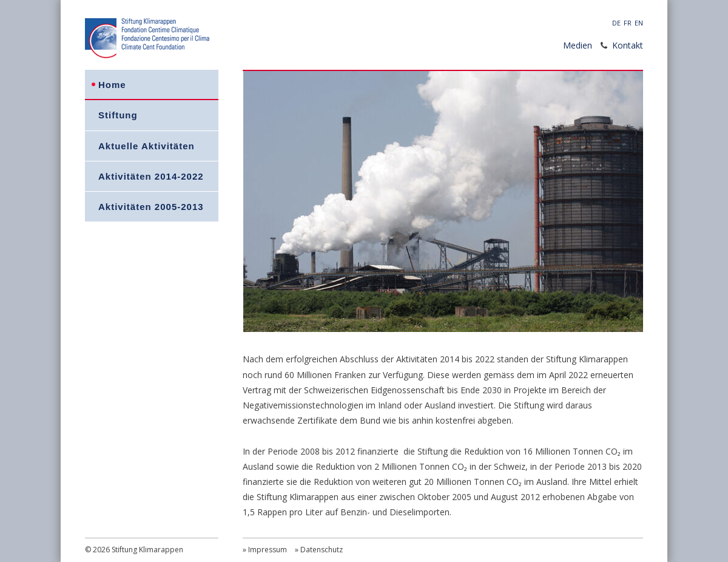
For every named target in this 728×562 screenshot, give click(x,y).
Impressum (268, 550)
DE (616, 23)
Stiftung (118, 115)
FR (628, 23)
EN (639, 23)
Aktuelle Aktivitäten (147, 146)
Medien (578, 45)
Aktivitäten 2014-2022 (151, 176)
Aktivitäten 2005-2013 (151, 207)
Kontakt (628, 45)
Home (112, 85)
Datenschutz (322, 550)
